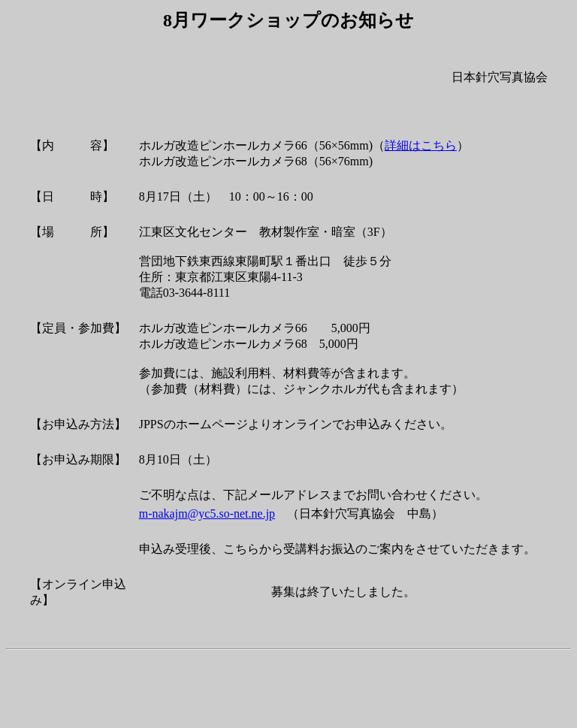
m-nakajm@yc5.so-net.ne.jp (207, 514)
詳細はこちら (421, 145)
